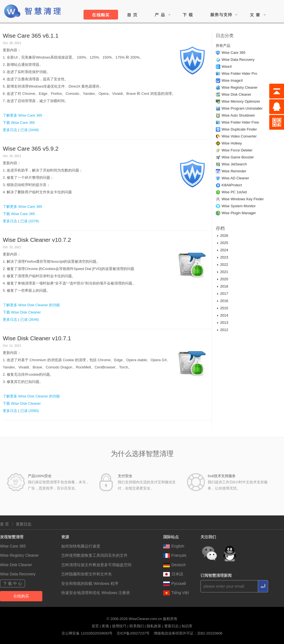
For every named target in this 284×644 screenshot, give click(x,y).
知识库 (187, 626)
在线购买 (21, 596)
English (174, 546)
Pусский (175, 583)
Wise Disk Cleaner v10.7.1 (37, 338)
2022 (224, 265)
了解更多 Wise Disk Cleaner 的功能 (31, 305)
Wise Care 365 (234, 53)
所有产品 (223, 46)
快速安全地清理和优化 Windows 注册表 (96, 593)
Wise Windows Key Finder (243, 199)
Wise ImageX (232, 80)
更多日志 (10, 130)
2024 (224, 250)
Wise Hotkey (232, 143)
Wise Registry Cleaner (240, 87)
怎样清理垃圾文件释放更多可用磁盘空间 (96, 565)
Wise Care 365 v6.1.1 (31, 36)
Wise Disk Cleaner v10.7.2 (37, 240)
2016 (224, 301)
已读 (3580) (30, 411)
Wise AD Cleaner (235, 178)
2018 (224, 286)
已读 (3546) (30, 319)
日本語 (173, 574)
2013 (224, 323)
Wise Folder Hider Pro (239, 73)
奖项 (105, 626)
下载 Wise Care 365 (19, 123)
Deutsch (174, 565)
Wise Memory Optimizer (241, 101)
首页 (95, 626)
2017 (224, 294)
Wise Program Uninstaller (242, 108)
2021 (224, 272)
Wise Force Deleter (237, 150)
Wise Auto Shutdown (238, 115)
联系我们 (137, 626)
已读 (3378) (30, 221)
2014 (224, 315)
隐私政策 (154, 626)
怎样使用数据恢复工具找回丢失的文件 (94, 555)
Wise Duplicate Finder (239, 129)
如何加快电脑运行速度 (81, 546)
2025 (224, 243)
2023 (224, 257)
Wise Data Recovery (238, 60)
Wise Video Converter (239, 136)
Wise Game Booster (238, 157)
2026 (224, 236)
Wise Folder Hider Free (240, 122)
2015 (224, 308)
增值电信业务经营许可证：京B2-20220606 (188, 633)
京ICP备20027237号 (133, 633)
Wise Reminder (234, 171)
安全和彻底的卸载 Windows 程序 (90, 583)
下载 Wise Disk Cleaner (22, 312)
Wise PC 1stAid (234, 192)
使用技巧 (119, 626)
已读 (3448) (30, 130)
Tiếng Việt (176, 593)
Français (175, 555)
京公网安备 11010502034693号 (87, 633)
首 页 (4, 524)
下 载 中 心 (13, 583)
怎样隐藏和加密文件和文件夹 (87, 574)
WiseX (227, 67)
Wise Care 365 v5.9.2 (31, 149)
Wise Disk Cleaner (237, 94)
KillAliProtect (232, 185)
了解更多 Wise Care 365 (23, 115)
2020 (224, 279)
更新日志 (24, 524)
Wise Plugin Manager (239, 213)
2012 (224, 330)
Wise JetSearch (234, 164)
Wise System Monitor (239, 206)
